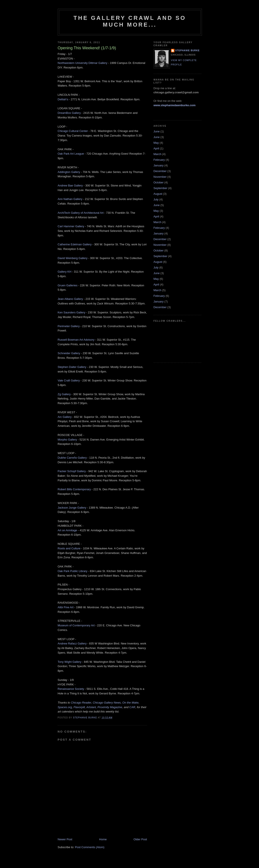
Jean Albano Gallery (70, 299)
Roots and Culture (69, 548)
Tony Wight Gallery (70, 662)
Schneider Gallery (69, 353)
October (159, 182)
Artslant (91, 707)
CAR (132, 707)
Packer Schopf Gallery (72, 471)
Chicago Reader (81, 703)
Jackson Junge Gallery (72, 508)
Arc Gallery (65, 417)
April (156, 148)
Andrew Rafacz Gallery (72, 643)
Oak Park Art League (71, 154)
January (159, 165)
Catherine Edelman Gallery (75, 244)
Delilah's (63, 99)
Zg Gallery (64, 394)
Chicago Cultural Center (73, 131)
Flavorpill (79, 707)
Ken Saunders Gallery (72, 312)
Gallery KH (65, 272)
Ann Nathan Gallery (70, 199)
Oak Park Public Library (73, 571)
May (156, 143)
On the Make (130, 703)
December (160, 171)
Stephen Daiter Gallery (72, 367)
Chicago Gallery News (107, 703)
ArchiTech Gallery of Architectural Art (81, 213)
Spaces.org (65, 707)
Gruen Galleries (68, 285)
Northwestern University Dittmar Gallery (83, 63)
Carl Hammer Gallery (71, 226)
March (157, 154)
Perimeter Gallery (69, 326)
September (161, 188)
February (159, 160)
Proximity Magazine (110, 707)
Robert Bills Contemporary (74, 489)
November (160, 177)
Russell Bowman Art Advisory (76, 340)
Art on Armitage (68, 530)
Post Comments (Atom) (90, 847)
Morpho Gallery (67, 440)
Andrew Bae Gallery (70, 185)
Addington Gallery (69, 172)
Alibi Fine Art (66, 607)
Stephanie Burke (188, 50)
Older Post (140, 839)
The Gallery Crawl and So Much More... (130, 21)
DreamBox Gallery (69, 113)
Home (103, 839)
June (157, 131)
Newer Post (65, 839)
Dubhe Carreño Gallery (72, 458)
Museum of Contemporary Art (76, 625)
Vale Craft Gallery (69, 380)
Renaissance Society (71, 689)
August (158, 194)
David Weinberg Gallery (73, 258)
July (156, 199)
